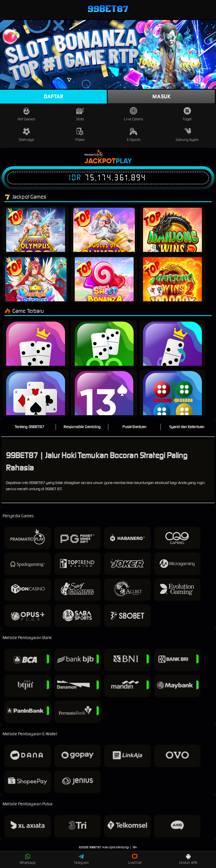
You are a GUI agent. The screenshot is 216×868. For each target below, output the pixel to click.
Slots (80, 114)
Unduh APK (188, 859)
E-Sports (134, 135)
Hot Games (26, 114)
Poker (80, 135)
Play (124, 161)
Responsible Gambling (82, 427)
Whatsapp (28, 859)
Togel (187, 114)
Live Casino (133, 114)
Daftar (54, 97)
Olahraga (26, 135)
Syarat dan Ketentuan (187, 427)
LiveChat (135, 859)
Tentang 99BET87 (30, 427)
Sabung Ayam (187, 135)
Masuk (161, 97)
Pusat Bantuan (134, 427)
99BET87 (95, 847)
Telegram (81, 859)
